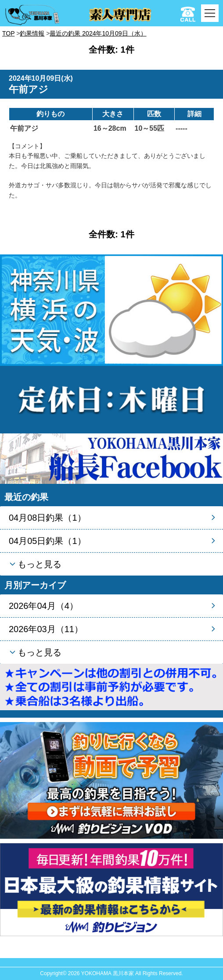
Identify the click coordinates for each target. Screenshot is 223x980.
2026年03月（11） (46, 629)
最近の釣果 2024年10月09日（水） (98, 33)
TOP (8, 33)
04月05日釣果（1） (47, 541)
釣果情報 (32, 33)
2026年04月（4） (43, 606)
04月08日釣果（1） (47, 518)
